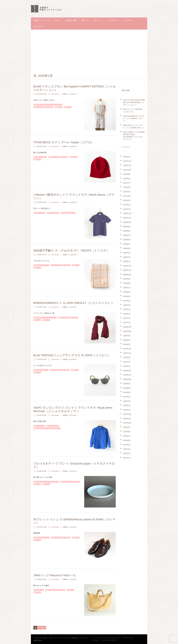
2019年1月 (127, 314)
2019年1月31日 (42, 94)
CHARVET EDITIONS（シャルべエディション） (49, 105)
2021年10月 (127, 170)
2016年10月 (127, 331)
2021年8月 (127, 179)
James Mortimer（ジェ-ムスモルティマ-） (48, 428)
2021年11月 (127, 166)
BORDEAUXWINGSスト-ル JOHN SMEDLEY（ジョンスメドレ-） (74, 303)
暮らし (59, 107)
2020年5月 (127, 244)
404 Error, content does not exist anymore (109, 638)
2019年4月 (127, 301)
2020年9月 (127, 227)
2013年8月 (127, 432)
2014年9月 (127, 384)
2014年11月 (127, 375)
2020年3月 (127, 253)
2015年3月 (127, 362)
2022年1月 (127, 157)
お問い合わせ (38, 26)
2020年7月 (127, 235)
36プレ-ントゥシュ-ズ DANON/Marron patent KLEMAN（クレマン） (74, 521)
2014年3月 (127, 401)
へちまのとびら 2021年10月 (109, 640)
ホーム (94, 638)
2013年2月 (127, 458)
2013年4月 (127, 449)
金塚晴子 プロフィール (41, 20)
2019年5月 (127, 296)
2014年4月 (127, 397)
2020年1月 (127, 262)
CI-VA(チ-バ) (40, 590)
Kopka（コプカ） (41, 157)
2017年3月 (127, 318)
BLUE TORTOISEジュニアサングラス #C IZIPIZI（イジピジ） (72, 355)
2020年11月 (127, 218)
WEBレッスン (99, 20)
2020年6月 (127, 240)
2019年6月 (127, 292)
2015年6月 (127, 358)
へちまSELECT (128, 20)
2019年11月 (127, 270)
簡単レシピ (85, 20)
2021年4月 (127, 196)
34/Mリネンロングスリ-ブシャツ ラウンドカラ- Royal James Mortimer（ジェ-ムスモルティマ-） (73, 409)
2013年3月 (127, 454)
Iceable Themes (37, 640)
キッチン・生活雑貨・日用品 (44, 107)
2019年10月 (127, 275)
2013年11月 (127, 419)
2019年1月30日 (42, 307)
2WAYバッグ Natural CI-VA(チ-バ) (54, 575)
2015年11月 (127, 353)
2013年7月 (127, 436)
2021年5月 (127, 192)
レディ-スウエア (54, 213)
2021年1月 (127, 209)
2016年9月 (127, 336)
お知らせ (57, 20)
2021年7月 (127, 183)
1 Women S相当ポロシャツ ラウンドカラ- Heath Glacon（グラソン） (74, 196)
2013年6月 (127, 440)
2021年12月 (127, 161)
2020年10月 (127, 222)
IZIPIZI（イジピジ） (42, 370)
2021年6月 (127, 187)
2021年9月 (127, 174)
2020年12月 (127, 214)
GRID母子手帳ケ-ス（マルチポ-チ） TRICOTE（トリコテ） (71, 250)
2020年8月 (127, 231)
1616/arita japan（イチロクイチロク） (47, 482)
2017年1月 (127, 323)
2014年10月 (127, 379)
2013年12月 (127, 414)
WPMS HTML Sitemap (128, 638)
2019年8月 (127, 283)
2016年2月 (127, 344)
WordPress (75, 638)
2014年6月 (127, 392)
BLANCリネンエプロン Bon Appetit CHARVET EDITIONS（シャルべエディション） (75, 88)
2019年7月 (127, 288)
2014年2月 (127, 406)
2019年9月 (127, 279)
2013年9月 (127, 427)
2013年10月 (127, 423)
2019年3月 (127, 305)
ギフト (68, 107)
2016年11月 (127, 327)
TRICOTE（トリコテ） (42, 265)
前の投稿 (42, 628)
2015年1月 (127, 366)
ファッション (40, 213)
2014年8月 (127, 388)
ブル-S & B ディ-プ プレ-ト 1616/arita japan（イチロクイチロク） (74, 465)
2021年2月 (127, 205)
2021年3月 (127, 200)
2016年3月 (127, 340)
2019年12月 (127, 266)
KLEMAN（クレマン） (42, 538)
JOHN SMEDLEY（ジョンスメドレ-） (46, 318)
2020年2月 (127, 257)
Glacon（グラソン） (69, 213)
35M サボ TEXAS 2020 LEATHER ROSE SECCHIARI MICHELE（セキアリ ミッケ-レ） (134, 102)
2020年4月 (127, 248)
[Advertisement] (89, 51)
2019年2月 (127, 310)
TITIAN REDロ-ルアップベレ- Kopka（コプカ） (64, 142)
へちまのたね (113, 20)
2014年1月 (127, 410)
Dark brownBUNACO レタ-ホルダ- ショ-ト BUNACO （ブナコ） (134, 118)
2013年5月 (127, 445)
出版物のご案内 (71, 20)
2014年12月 (127, 371)
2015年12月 (127, 349)
